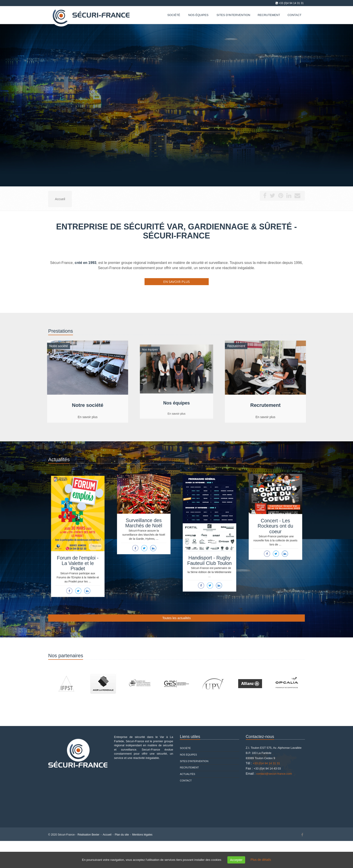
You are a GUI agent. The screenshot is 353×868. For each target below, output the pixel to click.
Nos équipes (198, 15)
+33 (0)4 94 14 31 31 (291, 3)
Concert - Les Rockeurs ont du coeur (275, 525)
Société (174, 15)
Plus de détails (261, 860)
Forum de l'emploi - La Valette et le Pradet (78, 560)
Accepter (236, 860)
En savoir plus (176, 282)
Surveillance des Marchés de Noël (144, 522)
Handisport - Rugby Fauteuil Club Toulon (209, 557)
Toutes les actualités (176, 618)
